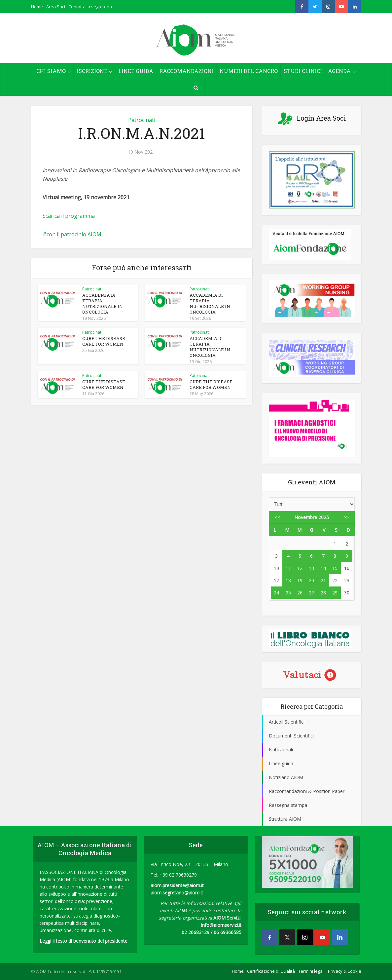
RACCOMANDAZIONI (186, 71)
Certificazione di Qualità (271, 971)
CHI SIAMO (51, 71)
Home (37, 7)
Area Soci (56, 7)
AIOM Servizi (227, 918)
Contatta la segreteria (90, 7)
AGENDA (339, 71)
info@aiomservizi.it (221, 925)
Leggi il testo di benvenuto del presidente (84, 941)
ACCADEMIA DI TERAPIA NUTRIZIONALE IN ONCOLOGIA (103, 303)
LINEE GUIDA (136, 71)
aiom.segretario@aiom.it (177, 893)
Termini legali (311, 971)
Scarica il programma (69, 216)
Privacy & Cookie (345, 971)
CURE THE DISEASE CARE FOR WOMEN (104, 341)
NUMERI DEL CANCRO (249, 71)
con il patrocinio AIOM (74, 234)
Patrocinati (142, 120)
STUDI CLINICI (303, 71)
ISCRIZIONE (92, 71)
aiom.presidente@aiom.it (177, 885)
